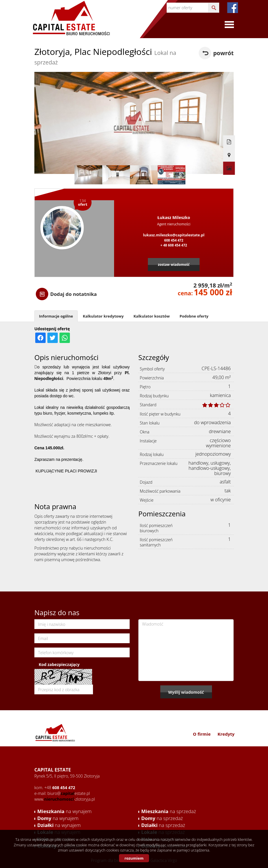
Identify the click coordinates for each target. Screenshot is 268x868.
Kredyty (226, 734)
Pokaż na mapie (228, 144)
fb (233, 8)
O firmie (202, 734)
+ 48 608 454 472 (174, 245)
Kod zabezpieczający (59, 664)
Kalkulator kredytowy (103, 316)
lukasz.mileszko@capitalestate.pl (174, 235)
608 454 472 (174, 240)
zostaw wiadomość (174, 264)
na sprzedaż (169, 811)
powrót (223, 53)
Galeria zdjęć (228, 157)
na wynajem (64, 811)
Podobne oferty (194, 316)
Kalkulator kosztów (152, 316)
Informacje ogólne (56, 316)
